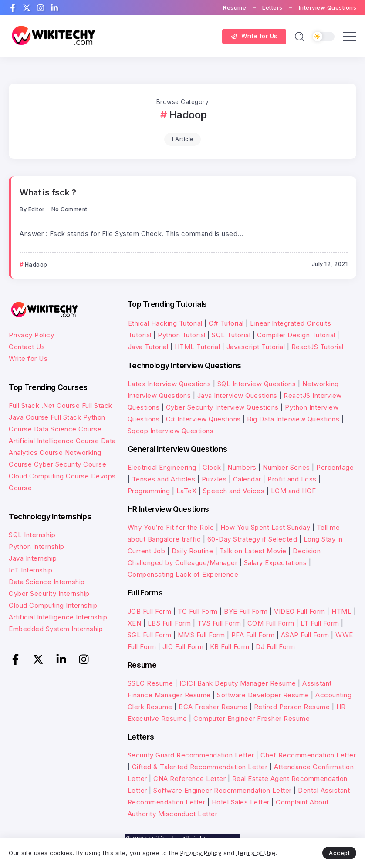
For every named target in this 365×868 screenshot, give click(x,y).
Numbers (242, 467)
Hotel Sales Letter (241, 802)
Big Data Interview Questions (293, 419)
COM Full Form (271, 623)
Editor (37, 209)
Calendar (247, 479)
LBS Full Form (169, 623)
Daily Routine (193, 551)
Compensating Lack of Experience (183, 574)
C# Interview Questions (203, 419)
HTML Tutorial (198, 347)
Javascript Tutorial (256, 347)
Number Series (286, 467)
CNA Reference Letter (189, 779)
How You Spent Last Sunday (265, 527)
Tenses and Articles (164, 479)
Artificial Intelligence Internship (58, 617)
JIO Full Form (183, 647)
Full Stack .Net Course (44, 405)
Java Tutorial (148, 347)
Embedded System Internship (56, 629)
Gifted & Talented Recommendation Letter (200, 767)
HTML (341, 611)
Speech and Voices (234, 491)
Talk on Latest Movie (253, 551)
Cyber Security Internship (49, 594)
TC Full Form (198, 611)
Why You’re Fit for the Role (171, 527)
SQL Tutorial (231, 335)
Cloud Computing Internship (53, 605)
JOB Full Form (150, 611)
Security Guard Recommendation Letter (191, 755)
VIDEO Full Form (300, 611)
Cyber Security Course (70, 464)
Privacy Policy (31, 335)
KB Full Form (230, 647)
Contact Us (27, 347)
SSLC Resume (150, 683)
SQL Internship (32, 535)
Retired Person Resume (292, 707)
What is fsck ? (48, 192)
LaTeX (187, 491)
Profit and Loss (292, 479)
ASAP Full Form (305, 635)
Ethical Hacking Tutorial (165, 323)
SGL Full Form (150, 635)
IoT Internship (30, 570)
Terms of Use (256, 853)
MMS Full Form (201, 635)
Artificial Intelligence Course (54, 441)
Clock (212, 467)
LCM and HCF (294, 491)
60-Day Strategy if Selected (252, 539)
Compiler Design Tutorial (296, 335)
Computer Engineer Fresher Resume (252, 718)
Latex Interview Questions (169, 384)
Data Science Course (68, 429)
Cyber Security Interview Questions (222, 407)
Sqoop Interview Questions (171, 431)
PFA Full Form (253, 635)
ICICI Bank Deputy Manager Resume (238, 683)
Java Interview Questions (237, 395)
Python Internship (37, 547)
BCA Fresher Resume (213, 707)
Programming (149, 491)
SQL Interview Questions (257, 384)
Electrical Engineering (162, 467)
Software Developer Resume (263, 695)
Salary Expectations (275, 563)
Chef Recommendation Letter (308, 755)
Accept (339, 853)
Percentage (335, 467)
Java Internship (33, 558)
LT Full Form (320, 623)
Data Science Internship (47, 582)
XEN (135, 623)
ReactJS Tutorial (318, 347)
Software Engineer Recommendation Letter (223, 790)
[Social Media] (13, 8)
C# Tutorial (227, 323)
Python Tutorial (182, 335)
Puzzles (214, 479)
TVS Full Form (219, 623)
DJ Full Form (275, 647)
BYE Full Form (246, 611)
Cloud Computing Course (49, 476)
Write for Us (28, 358)
